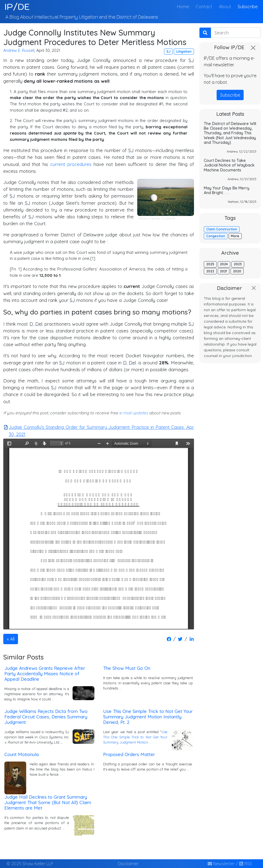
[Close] (253, 48)
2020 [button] (237, 271)
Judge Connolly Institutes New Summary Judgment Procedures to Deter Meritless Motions (95, 37)
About (225, 7)
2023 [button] (238, 264)
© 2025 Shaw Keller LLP (30, 864)
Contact (204, 7)
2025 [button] (210, 264)
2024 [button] (224, 264)
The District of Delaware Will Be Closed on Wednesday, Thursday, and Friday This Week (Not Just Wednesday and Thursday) (230, 133)
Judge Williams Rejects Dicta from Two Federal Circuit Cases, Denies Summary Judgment (46, 717)
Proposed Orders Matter (129, 754)
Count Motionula (22, 754)
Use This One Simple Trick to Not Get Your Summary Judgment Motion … (135, 737)
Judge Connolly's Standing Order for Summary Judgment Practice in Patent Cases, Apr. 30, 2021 (99, 430)
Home (184, 6)
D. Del (36, 324)
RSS (246, 864)
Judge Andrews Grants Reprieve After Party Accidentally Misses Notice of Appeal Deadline (45, 674)
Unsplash (168, 218)
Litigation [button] (184, 51)
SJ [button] (168, 51)
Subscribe (248, 7)
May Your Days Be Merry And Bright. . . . (227, 190)
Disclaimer (128, 864)
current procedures (71, 164)
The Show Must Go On (127, 668)
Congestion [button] (216, 236)
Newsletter (221, 864)
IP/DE (17, 7)
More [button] (235, 236)
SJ (191, 60)
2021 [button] (223, 271)
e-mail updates (134, 413)
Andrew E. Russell (19, 50)
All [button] (12, 639)
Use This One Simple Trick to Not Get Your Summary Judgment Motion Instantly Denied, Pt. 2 (148, 717)
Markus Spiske (149, 218)
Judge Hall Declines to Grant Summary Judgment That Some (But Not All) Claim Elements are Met (48, 802)
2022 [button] (210, 271)
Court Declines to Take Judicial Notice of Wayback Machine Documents (229, 165)
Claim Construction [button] (222, 229)
